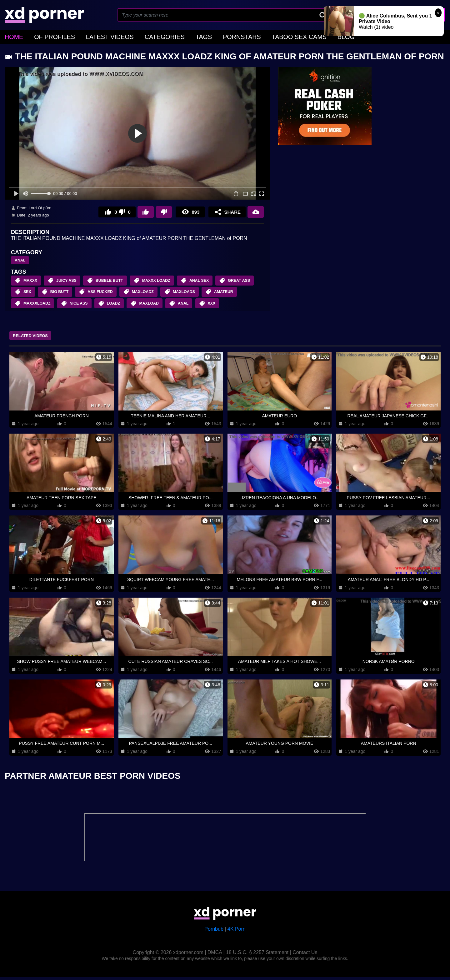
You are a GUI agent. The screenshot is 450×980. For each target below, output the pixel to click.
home (12, 36)
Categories (141, 36)
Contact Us (305, 955)
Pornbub (214, 932)
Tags (174, 36)
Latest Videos (94, 36)
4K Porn (237, 932)
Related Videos (36, 338)
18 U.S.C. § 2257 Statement (257, 955)
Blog (296, 36)
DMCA (215, 955)
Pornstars (207, 36)
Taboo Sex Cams (256, 36)
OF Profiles (47, 36)
